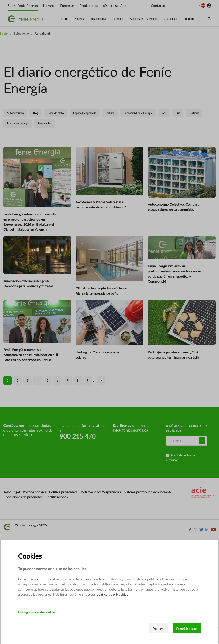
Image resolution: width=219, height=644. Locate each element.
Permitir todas (187, 628)
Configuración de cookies (37, 612)
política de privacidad (112, 594)
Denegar (159, 628)
